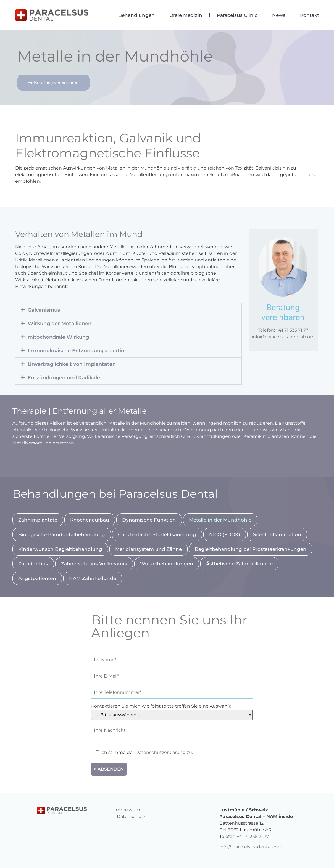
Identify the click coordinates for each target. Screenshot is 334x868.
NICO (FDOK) (225, 534)
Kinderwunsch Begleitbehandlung (60, 549)
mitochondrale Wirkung (58, 337)
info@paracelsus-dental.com (283, 337)
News (279, 15)
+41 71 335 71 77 (253, 836)
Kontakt (310, 15)
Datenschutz (131, 817)
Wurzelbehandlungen (167, 564)
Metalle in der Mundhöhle (220, 520)
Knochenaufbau (90, 520)
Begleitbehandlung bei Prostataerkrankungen (251, 549)
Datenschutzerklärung (161, 752)
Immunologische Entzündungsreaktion (78, 351)
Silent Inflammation (277, 534)
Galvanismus (44, 310)
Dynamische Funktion (149, 520)
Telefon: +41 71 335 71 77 (283, 330)
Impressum (127, 810)
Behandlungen (136, 15)
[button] (128, 310)
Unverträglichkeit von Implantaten (72, 364)
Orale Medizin (186, 15)
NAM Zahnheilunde (93, 578)
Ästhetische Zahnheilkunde (239, 564)
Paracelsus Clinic (237, 15)
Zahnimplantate (38, 520)
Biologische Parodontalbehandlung (62, 534)
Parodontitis (33, 564)
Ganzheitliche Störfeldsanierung (157, 534)
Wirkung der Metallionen (60, 324)
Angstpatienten (37, 578)
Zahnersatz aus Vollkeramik (94, 564)
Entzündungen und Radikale (64, 378)
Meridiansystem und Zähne (148, 549)
